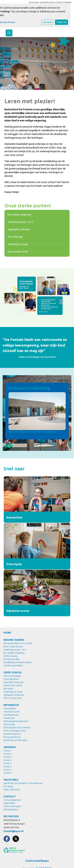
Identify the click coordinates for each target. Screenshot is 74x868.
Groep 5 (8, 763)
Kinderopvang (10, 656)
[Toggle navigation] (9, 33)
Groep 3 (8, 757)
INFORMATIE (11, 705)
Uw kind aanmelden (13, 665)
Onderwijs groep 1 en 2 (20, 222)
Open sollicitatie (12, 790)
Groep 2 (8, 754)
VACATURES (11, 780)
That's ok (62, 22)
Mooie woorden (12, 659)
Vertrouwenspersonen (15, 731)
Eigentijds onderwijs (19, 229)
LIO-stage (8, 786)
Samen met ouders (13, 685)
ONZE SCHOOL (13, 672)
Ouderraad (9, 718)
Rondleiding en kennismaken (18, 662)
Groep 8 (8, 773)
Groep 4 (8, 760)
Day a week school (18, 252)
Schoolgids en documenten (17, 728)
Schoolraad (9, 724)
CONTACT (10, 796)
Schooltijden (10, 708)
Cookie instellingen (37, 861)
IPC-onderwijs (15, 237)
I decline (47, 22)
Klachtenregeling (12, 734)
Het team (8, 689)
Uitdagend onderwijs (14, 695)
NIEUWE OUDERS (14, 640)
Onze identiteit (11, 679)
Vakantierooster (12, 712)
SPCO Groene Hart (13, 698)
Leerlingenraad (11, 715)
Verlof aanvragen (12, 806)
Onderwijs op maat (18, 244)
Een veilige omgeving (19, 215)
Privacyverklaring (12, 737)
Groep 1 (8, 751)
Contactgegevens (12, 800)
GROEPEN (10, 747)
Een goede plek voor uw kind (18, 643)
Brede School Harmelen (15, 740)
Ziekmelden (9, 803)
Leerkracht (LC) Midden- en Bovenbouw (23, 783)
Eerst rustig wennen (13, 646)
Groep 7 (8, 770)
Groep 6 (8, 766)
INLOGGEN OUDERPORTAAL (42, 2)
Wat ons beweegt (12, 676)
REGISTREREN (64, 2)
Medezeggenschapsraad (16, 721)
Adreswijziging (11, 809)
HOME (7, 633)
